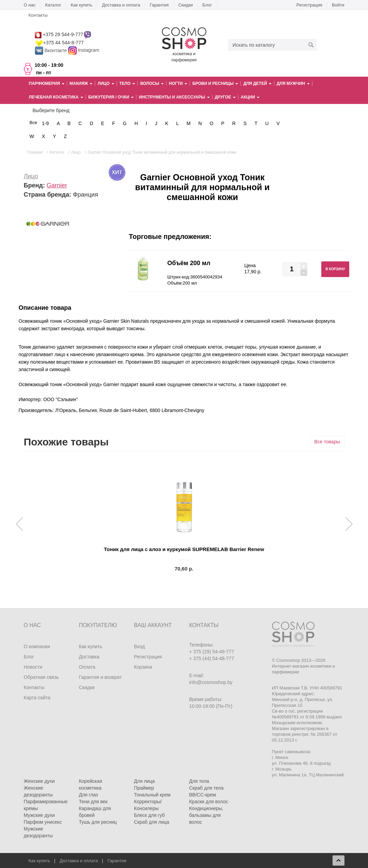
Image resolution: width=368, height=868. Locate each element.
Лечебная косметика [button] (56, 97)
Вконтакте (51, 50)
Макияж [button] (81, 83)
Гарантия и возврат (100, 677)
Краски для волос (208, 802)
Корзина (143, 667)
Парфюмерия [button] (47, 83)
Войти (338, 5)
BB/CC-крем (202, 795)
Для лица (144, 781)
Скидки (185, 5)
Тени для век (93, 802)
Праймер (144, 788)
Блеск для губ (149, 815)
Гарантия (159, 5)
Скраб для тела (206, 788)
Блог (207, 5)
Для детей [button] (257, 83)
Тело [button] (127, 83)
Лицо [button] (106, 83)
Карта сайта (37, 698)
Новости (33, 667)
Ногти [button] (178, 83)
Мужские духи (39, 815)
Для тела (199, 781)
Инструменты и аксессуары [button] (174, 97)
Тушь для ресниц (98, 822)
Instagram (89, 50)
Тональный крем (152, 795)
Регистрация (309, 5)
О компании (37, 646)
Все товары (327, 442)
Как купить (81, 5)
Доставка (89, 657)
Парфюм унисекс (43, 822)
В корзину (335, 269)
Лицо (31, 176)
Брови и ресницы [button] (215, 83)
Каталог (53, 5)
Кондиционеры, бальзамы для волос (206, 815)
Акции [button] (250, 97)
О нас (30, 5)
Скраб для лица (152, 822)
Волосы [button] (152, 83)
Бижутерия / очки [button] (111, 97)
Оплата (87, 667)
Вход (139, 646)
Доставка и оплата (121, 5)
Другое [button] (225, 97)
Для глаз (88, 795)
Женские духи (39, 781)
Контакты (38, 15)
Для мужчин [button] (293, 83)
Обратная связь (41, 677)
